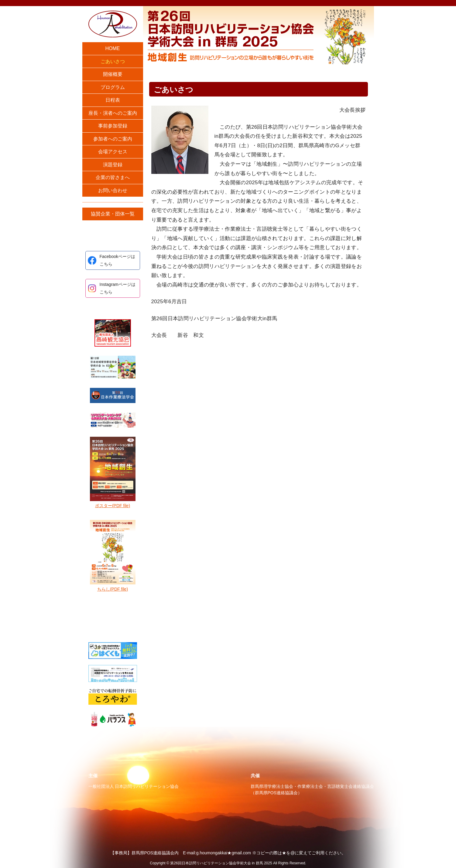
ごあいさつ (113, 61)
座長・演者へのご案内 (113, 113)
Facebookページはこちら (117, 260)
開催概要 (113, 74)
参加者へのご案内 (113, 139)
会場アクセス (113, 152)
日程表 (113, 100)
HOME (113, 48)
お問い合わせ (113, 190)
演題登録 (113, 165)
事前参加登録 (113, 126)
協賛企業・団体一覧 (113, 214)
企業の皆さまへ (113, 177)
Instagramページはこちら (118, 288)
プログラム (113, 87)
